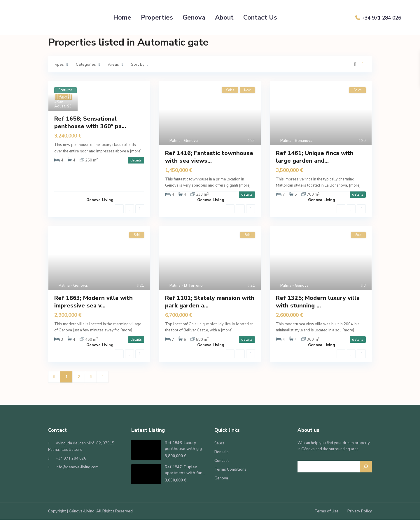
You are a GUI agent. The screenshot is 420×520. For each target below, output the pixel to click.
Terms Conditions (230, 469)
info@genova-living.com (77, 467)
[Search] (366, 467)
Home (122, 18)
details (136, 160)
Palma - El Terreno (186, 286)
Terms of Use (327, 511)
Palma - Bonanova (296, 141)
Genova (194, 18)
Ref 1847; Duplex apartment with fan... (185, 470)
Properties (157, 18)
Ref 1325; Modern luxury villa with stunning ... (318, 302)
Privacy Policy (360, 511)
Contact (222, 461)
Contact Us (260, 18)
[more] (136, 151)
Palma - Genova (184, 141)
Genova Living (100, 200)
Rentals (222, 452)
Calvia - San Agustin (62, 102)
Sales (219, 443)
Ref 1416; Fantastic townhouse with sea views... (209, 157)
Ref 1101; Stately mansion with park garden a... (210, 302)
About (224, 18)
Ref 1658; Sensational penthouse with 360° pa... (90, 122)
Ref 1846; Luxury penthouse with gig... (185, 446)
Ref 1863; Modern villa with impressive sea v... (93, 302)
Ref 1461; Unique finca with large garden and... (315, 157)
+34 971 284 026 (381, 18)
